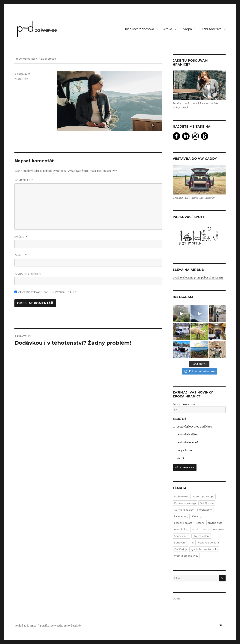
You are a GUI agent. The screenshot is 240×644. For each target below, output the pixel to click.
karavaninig (181, 516)
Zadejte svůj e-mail (184, 404)
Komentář (24, 180)
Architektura (182, 496)
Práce (206, 529)
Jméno (21, 237)
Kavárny (197, 516)
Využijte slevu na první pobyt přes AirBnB (198, 278)
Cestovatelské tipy (185, 503)
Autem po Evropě (204, 496)
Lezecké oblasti (183, 523)
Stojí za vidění (201, 536)
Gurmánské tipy (184, 510)
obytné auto (215, 523)
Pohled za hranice (25, 626)
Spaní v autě (181, 536)
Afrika (168, 29)
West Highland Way (186, 556)
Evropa (187, 29)
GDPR (176, 599)
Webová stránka (28, 274)
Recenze (218, 529)
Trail (192, 543)
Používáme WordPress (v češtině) (60, 626)
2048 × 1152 (21, 79)
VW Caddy (180, 549)
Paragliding (181, 529)
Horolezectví (205, 510)
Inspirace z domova (139, 29)
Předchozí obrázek (26, 59)
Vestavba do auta (208, 543)
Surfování (180, 543)
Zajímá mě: (180, 419)
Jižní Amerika (211, 29)
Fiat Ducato (207, 503)
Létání (200, 523)
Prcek (195, 529)
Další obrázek (49, 59)
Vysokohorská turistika (204, 549)
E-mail (21, 255)
